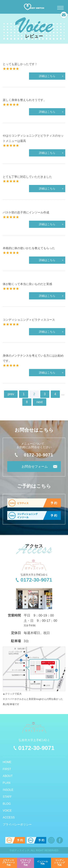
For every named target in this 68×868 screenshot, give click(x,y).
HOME (7, 762)
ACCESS (9, 817)
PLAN (7, 783)
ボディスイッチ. (21, 850)
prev (11, 394)
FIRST (7, 769)
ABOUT (8, 776)
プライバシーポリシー (17, 824)
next (40, 402)
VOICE (7, 811)
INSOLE (8, 790)
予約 (9, 863)
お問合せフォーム (35, 467)
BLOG (7, 804)
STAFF (7, 797)
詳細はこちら (47, 76)
